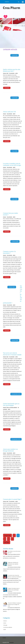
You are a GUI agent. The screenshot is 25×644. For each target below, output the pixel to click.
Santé (7, 73)
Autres (8, 407)
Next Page (7, 542)
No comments (12, 73)
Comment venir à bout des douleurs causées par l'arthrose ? (15, 576)
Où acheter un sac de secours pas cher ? (14, 552)
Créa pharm (11, 642)
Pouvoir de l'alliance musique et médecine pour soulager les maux (14, 604)
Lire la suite (7, 88)
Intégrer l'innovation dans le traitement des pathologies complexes (14, 590)
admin (16, 73)
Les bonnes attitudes (13, 407)
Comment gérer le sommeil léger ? (12, 499)
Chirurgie (5, 625)
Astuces (5, 73)
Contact (4, 638)
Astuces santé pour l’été (9, 112)
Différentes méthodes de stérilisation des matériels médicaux (13, 564)
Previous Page (7, 535)
